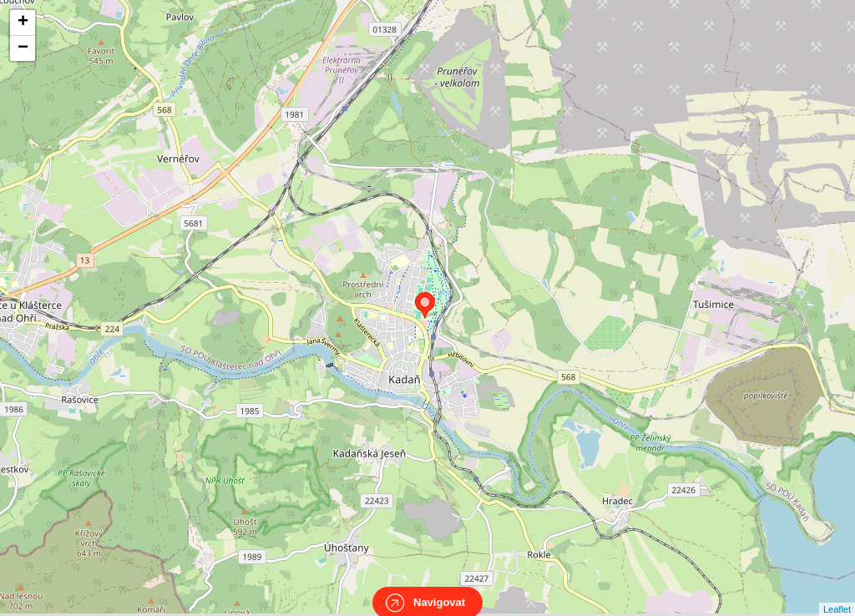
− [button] (23, 48)
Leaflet (837, 594)
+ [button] (23, 23)
